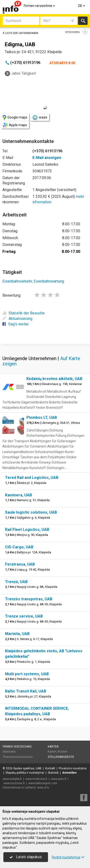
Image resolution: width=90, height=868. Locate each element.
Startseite (9, 752)
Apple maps (15, 125)
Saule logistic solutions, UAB (31, 512)
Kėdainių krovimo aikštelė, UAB (54, 379)
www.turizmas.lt (14, 783)
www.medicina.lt (36, 779)
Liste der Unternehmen (20, 33)
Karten (53, 747)
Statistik (53, 773)
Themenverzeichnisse (18, 757)
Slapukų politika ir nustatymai (25, 773)
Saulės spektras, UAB (27, 768)
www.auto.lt (59, 779)
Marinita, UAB (17, 634)
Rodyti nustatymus (68, 857)
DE (82, 6)
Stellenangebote (61, 757)
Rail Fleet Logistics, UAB (27, 530)
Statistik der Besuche (24, 313)
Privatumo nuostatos (73, 768)
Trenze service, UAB (24, 616)
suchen (83, 21)
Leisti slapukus (26, 857)
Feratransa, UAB (20, 564)
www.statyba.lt (12, 779)
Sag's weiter (16, 324)
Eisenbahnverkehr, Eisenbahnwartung (33, 281)
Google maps (15, 117)
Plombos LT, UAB (42, 417)
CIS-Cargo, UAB (19, 547)
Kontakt (50, 768)
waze (40, 118)
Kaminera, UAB (18, 495)
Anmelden (69, 773)
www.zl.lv (43, 788)
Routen (63, 752)
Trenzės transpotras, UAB (29, 599)
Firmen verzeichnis (40, 6)
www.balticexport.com (43, 783)
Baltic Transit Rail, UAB (26, 691)
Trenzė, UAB (16, 582)
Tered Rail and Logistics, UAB (32, 478)
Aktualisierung (17, 319)
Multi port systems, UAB (27, 674)
